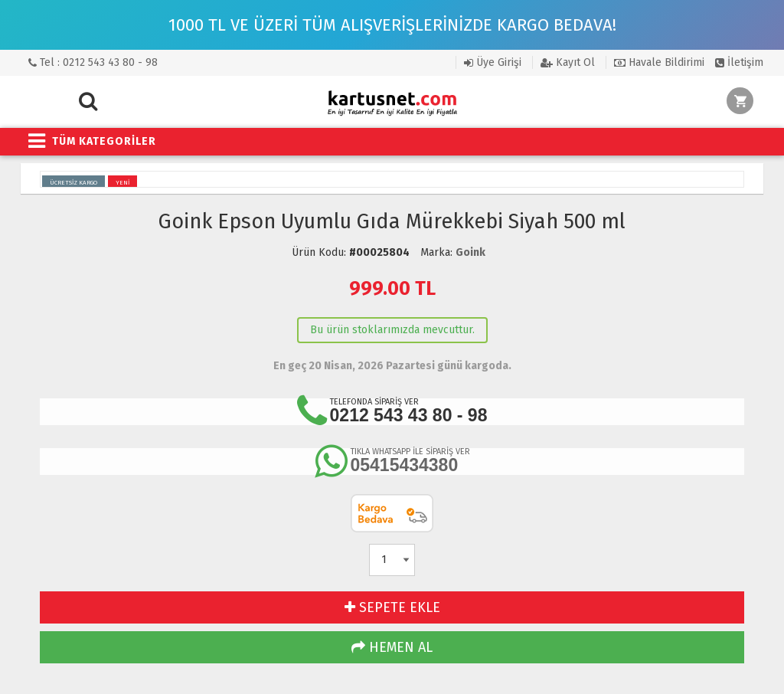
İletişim (739, 62)
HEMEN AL (392, 647)
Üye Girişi (493, 62)
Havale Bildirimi (659, 62)
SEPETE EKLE (392, 607)
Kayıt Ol (568, 62)
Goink (470, 252)
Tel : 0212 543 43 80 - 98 (93, 62)
